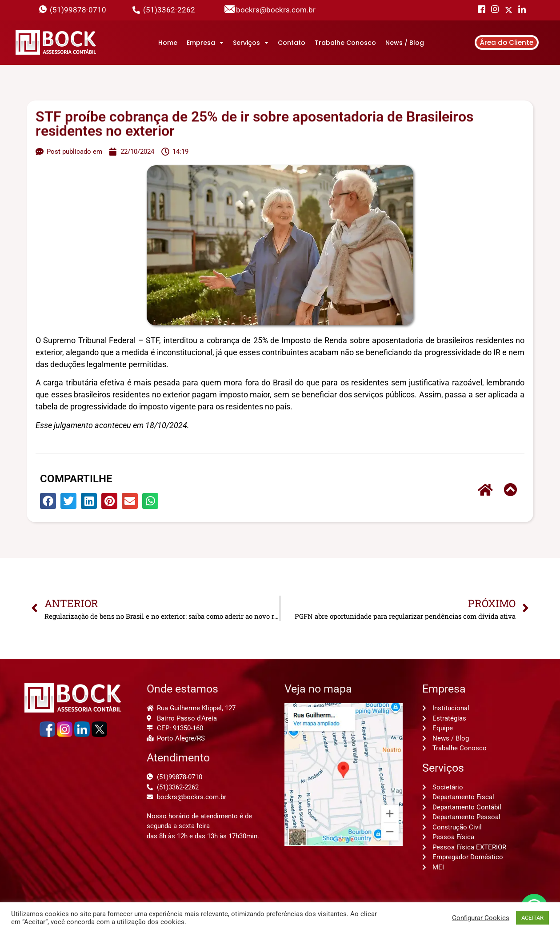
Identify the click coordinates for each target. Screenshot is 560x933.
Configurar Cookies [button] (481, 918)
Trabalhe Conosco (345, 43)
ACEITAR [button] (532, 918)
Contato (292, 43)
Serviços (251, 43)
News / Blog (405, 43)
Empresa (205, 43)
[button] (48, 501)
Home (168, 43)
